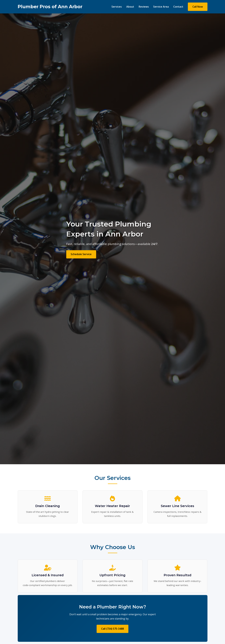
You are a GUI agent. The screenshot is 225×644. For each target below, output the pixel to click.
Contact (178, 7)
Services (117, 7)
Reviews (144, 7)
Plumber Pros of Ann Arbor (50, 7)
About (130, 7)
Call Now (198, 7)
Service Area (161, 7)
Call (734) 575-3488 (113, 629)
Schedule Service (81, 254)
